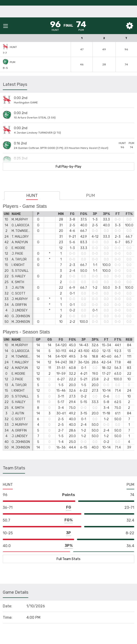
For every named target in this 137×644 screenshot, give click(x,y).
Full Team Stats (68, 559)
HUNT (32, 195)
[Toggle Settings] (130, 26)
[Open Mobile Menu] (6, 26)
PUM (91, 195)
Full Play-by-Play (68, 167)
